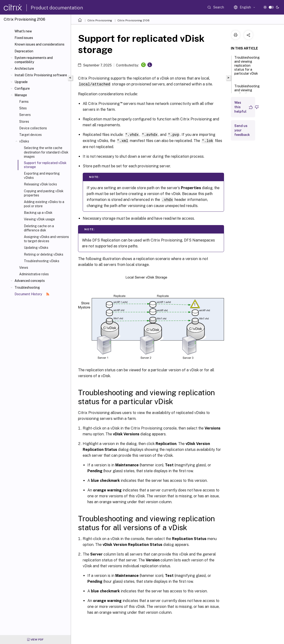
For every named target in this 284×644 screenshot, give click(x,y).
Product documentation (57, 8)
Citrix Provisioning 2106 (133, 20)
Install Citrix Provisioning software (41, 75)
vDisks (24, 141)
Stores (24, 122)
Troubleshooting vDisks (42, 261)
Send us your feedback (242, 130)
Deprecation (24, 51)
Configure (22, 88)
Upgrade (21, 82)
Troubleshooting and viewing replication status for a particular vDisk (247, 68)
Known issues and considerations (39, 44)
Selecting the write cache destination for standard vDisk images (46, 152)
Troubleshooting (27, 287)
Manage (21, 95)
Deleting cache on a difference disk (39, 228)
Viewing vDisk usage (39, 219)
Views (24, 268)
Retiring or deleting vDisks (44, 254)
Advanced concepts (30, 281)
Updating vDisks (36, 248)
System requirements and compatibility (34, 60)
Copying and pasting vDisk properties (44, 193)
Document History (32, 294)
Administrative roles (34, 274)
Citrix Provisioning (100, 20)
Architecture (24, 69)
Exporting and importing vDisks (42, 176)
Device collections (33, 128)
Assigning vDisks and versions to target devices (46, 239)
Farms (24, 102)
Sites (23, 108)
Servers (25, 115)
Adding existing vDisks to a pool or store (44, 204)
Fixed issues (24, 38)
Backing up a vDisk (38, 213)
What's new (23, 31)
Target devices (30, 135)
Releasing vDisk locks (40, 184)
